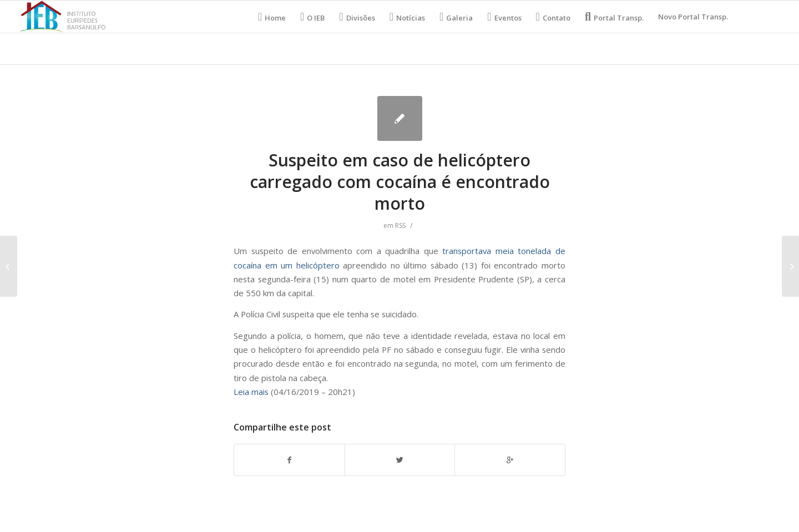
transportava (467, 251)
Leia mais (251, 392)
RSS (400, 226)
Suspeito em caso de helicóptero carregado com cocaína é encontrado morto (400, 182)
